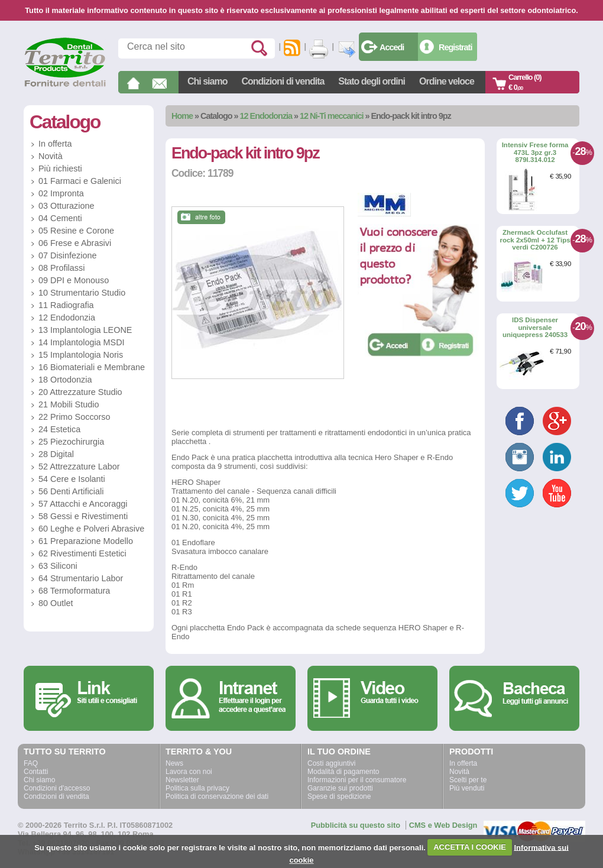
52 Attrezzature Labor (79, 467)
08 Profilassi (61, 268)
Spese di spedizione (339, 796)
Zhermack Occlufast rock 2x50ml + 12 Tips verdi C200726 (535, 240)
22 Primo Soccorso (74, 417)
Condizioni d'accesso (57, 788)
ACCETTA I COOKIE (470, 847)
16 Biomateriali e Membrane (92, 367)
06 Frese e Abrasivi (75, 243)
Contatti (36, 772)
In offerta (55, 144)
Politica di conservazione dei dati (217, 796)
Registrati (455, 47)
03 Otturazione (66, 206)
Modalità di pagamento (343, 772)
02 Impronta (61, 193)
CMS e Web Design (443, 825)
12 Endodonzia (266, 116)
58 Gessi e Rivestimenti (83, 516)
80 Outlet (56, 603)
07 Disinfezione (67, 255)
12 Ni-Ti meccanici (331, 116)
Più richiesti (60, 169)
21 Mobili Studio (69, 404)
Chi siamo (207, 81)
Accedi (392, 47)
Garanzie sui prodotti (340, 788)
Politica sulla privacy (197, 788)
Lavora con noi (189, 772)
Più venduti (467, 788)
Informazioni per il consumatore (357, 780)
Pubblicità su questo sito (356, 825)
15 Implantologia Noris (81, 355)
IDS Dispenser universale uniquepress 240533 (535, 327)
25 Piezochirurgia (71, 442)
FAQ (31, 763)
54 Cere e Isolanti (72, 479)
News (174, 763)
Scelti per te (468, 780)
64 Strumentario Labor (81, 578)
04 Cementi (60, 218)
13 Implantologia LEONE (85, 330)
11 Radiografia (66, 305)
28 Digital (56, 454)
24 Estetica (59, 429)
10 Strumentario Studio (82, 293)
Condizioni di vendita (283, 81)
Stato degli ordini (372, 81)
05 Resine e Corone (76, 231)
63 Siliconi (58, 566)
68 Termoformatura (74, 591)
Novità (51, 156)
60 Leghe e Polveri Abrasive (91, 529)
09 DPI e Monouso (74, 280)
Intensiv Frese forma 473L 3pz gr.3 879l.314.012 (535, 152)
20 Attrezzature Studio (80, 392)
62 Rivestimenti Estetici (82, 553)
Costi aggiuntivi (331, 763)
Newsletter (182, 780)
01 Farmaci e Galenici (80, 181)
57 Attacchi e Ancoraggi (83, 504)
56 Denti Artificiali (71, 491)
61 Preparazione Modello (86, 541)
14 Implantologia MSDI (82, 342)
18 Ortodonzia (65, 380)
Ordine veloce (447, 81)
